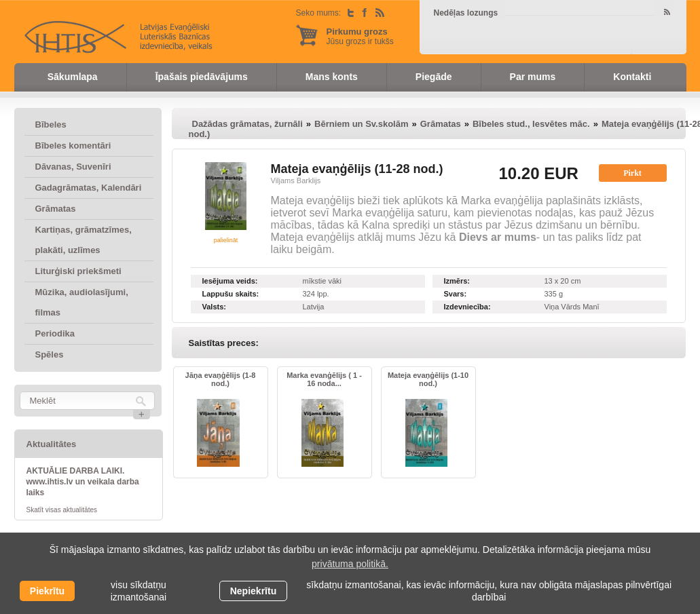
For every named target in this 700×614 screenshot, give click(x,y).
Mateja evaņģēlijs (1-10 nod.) (428, 379)
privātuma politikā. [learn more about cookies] (350, 564)
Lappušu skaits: (231, 294)
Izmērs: (457, 281)
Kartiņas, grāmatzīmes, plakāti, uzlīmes (84, 240)
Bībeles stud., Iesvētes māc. (531, 124)
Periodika (55, 333)
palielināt (226, 240)
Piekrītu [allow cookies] (47, 591)
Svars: (456, 294)
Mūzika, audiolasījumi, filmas (82, 302)
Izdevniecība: (467, 307)
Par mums (533, 77)
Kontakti (632, 77)
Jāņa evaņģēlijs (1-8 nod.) (221, 379)
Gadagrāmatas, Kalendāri (89, 188)
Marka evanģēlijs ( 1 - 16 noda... (324, 379)
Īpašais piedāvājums (202, 77)
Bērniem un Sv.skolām (361, 124)
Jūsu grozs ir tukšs (360, 36)
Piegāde (434, 77)
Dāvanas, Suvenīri (73, 167)
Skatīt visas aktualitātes (62, 510)
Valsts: (214, 307)
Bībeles (51, 124)
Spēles (50, 354)
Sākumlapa (73, 77)
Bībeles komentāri (73, 146)
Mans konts (332, 77)
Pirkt (632, 173)
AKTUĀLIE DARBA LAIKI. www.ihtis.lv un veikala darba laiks (83, 482)
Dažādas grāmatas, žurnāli (247, 124)
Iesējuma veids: (230, 281)
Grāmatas (56, 209)
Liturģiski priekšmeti (78, 271)
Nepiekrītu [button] (253, 591)
